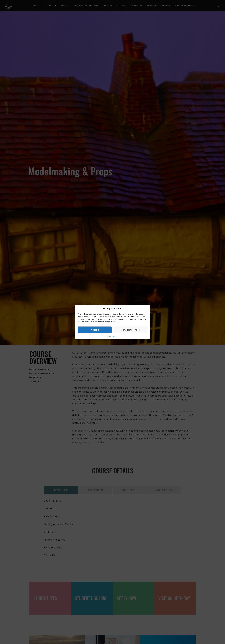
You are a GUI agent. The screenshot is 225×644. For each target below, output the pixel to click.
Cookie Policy (111, 336)
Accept (95, 330)
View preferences (130, 330)
